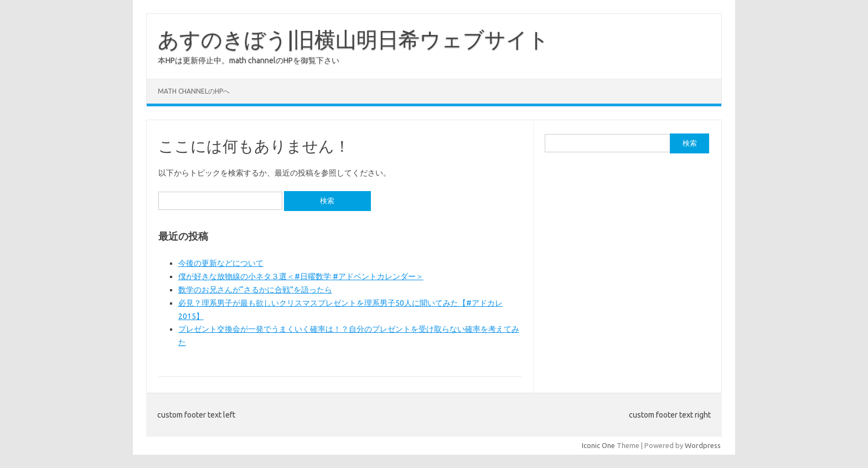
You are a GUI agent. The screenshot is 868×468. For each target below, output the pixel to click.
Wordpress (703, 445)
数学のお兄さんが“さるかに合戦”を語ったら (255, 290)
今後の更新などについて (221, 263)
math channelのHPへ (194, 91)
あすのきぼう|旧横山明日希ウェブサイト (353, 39)
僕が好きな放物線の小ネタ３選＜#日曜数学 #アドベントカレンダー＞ (301, 276)
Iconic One (598, 445)
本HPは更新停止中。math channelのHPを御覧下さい (249, 60)
